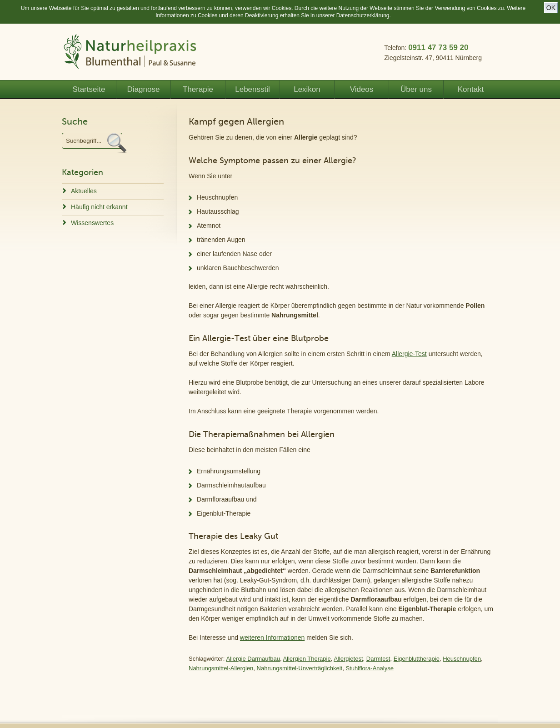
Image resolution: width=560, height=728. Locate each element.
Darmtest (378, 659)
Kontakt (471, 89)
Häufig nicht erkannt (99, 207)
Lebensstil (252, 89)
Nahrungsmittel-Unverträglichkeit (300, 668)
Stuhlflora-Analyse (370, 668)
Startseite (89, 89)
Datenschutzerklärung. (364, 15)
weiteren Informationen (272, 638)
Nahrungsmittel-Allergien (221, 668)
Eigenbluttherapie (417, 659)
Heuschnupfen (462, 659)
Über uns (416, 89)
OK (551, 8)
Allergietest (348, 659)
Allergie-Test (409, 354)
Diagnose (144, 89)
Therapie (198, 89)
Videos (362, 89)
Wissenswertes (92, 223)
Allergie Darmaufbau (253, 659)
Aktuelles (84, 191)
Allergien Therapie (307, 659)
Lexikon (307, 89)
